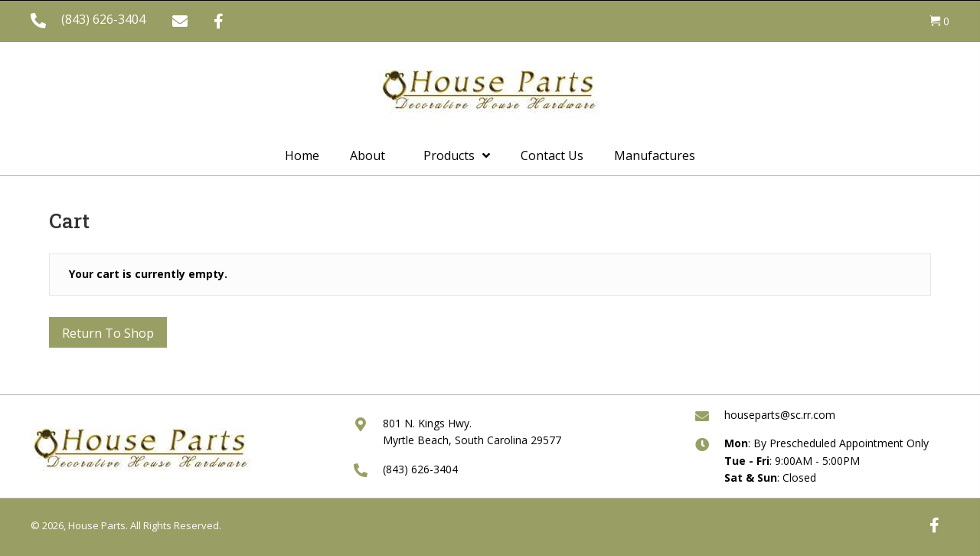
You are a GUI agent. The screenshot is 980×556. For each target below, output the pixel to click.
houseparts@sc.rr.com (780, 415)
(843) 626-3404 (103, 19)
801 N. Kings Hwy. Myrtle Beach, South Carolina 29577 (472, 432)
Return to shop (108, 333)
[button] (180, 21)
